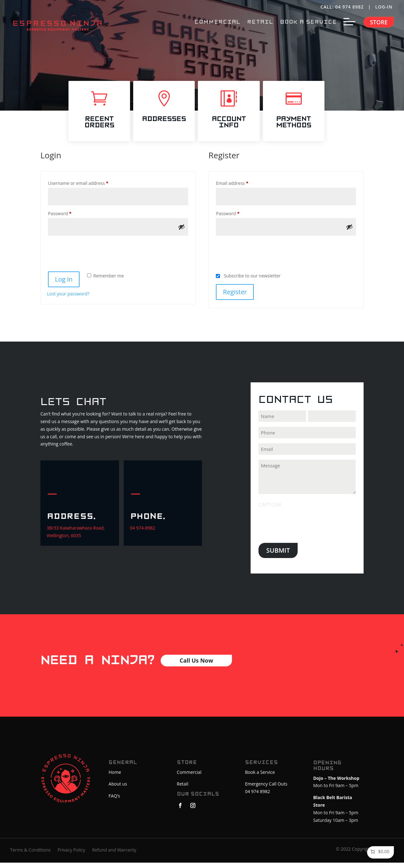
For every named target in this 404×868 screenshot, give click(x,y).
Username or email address (87, 189)
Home (115, 779)
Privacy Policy (71, 856)
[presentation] (95, 258)
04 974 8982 (349, 7)
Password (69, 220)
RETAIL (260, 22)
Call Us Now (196, 667)
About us (118, 791)
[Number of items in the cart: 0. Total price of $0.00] (379, 852)
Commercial (189, 779)
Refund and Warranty (114, 856)
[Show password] (181, 234)
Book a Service (260, 779)
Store (379, 22)
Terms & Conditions (30, 856)
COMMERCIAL (217, 22)
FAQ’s (114, 803)
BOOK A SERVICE (308, 22)
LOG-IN (385, 7)
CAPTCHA (270, 512)
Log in (64, 286)
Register (235, 299)
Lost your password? (68, 301)
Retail (182, 791)
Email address (241, 189)
